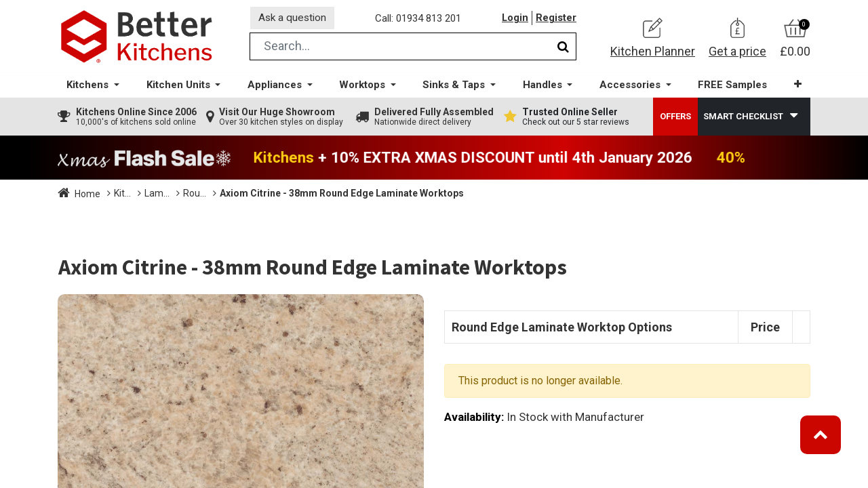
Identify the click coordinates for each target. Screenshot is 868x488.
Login (515, 20)
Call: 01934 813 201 (420, 20)
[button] (796, 88)
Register (556, 20)
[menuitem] (732, 88)
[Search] (563, 50)
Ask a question (294, 19)
